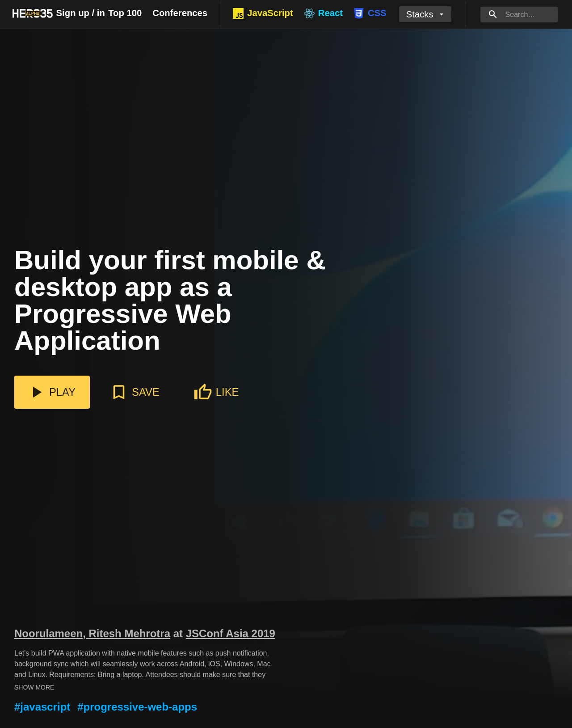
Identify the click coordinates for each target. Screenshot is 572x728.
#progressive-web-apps (137, 707)
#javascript (42, 707)
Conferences (180, 13)
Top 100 (125, 13)
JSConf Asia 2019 (231, 633)
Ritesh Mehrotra (130, 633)
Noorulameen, (52, 633)
